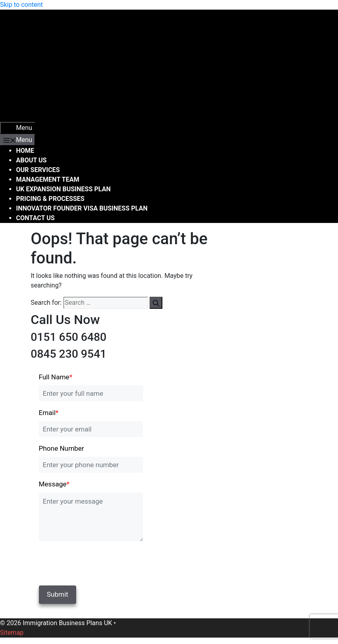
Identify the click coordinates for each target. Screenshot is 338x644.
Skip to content (21, 5)
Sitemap (12, 633)
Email (49, 413)
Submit (58, 594)
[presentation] (94, 562)
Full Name (56, 377)
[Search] (156, 303)
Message (54, 484)
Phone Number (62, 448)
